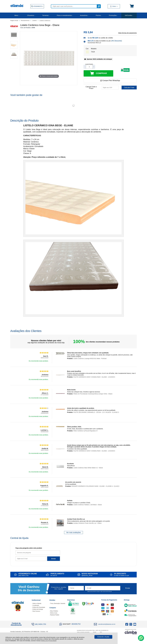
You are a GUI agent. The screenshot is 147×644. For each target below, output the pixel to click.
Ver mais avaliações (73, 532)
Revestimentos (25, 20)
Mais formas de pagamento (128, 33)
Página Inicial (14, 20)
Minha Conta (54, 613)
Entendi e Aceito (103, 637)
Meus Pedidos (54, 611)
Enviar (54, 559)
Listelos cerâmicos (45, 21)
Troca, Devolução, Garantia (58, 603)
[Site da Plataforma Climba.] (131, 632)
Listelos (35, 20)
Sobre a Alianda (37, 603)
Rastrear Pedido (55, 615)
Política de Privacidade (49, 641)
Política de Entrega (38, 609)
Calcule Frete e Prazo (91, 88)
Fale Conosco (36, 611)
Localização (36, 605)
